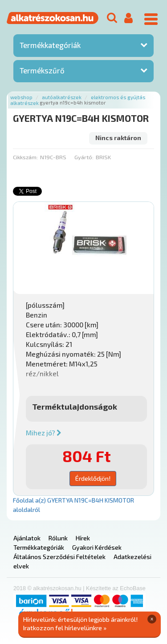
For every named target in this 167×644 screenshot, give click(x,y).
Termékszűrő (42, 70)
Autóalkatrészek (62, 97)
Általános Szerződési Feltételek (59, 557)
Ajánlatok (27, 538)
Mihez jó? (44, 433)
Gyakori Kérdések (97, 547)
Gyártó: (84, 157)
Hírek (83, 538)
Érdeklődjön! (93, 478)
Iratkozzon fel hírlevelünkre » (65, 628)
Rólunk (58, 538)
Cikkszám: (25, 157)
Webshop (21, 97)
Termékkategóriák (50, 45)
